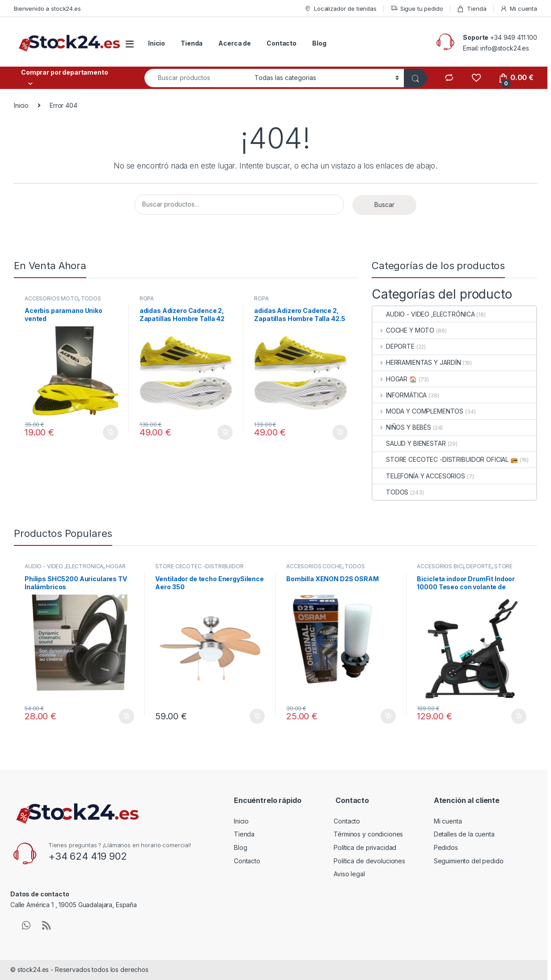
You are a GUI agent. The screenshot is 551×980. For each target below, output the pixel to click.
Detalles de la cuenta (464, 834)
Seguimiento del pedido (469, 861)
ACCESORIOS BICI (440, 566)
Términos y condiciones (368, 834)
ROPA (147, 298)
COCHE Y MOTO (403, 330)
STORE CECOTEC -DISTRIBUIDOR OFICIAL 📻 (445, 459)
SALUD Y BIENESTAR (409, 443)
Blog (319, 43)
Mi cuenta (519, 9)
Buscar (384, 205)
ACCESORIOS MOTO (51, 298)
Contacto (282, 43)
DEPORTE (394, 346)
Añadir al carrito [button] (110, 432)
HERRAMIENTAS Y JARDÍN (417, 362)
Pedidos (446, 847)
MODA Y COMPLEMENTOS (418, 411)
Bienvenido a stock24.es (47, 8)
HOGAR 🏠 (395, 379)
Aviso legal (349, 874)
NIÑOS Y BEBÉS (402, 427)
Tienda (471, 9)
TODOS (91, 298)
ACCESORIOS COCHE (314, 566)
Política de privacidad (365, 847)
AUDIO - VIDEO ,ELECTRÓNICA (424, 314)
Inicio (157, 43)
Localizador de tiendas (340, 9)
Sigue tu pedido (417, 9)
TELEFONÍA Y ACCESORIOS (419, 476)
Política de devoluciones (369, 861)
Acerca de (235, 43)
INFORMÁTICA (400, 395)
